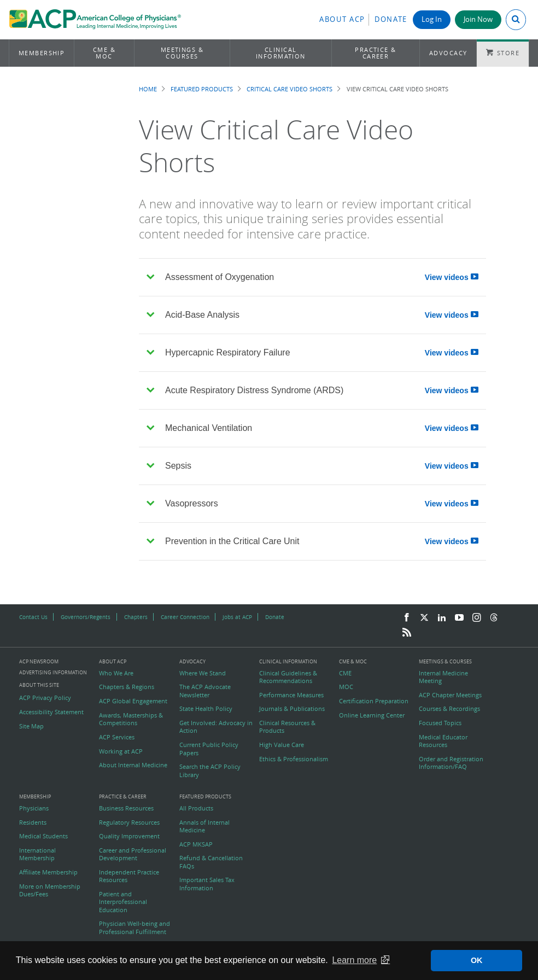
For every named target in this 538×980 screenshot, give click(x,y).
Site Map (31, 726)
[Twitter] (424, 618)
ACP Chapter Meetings (450, 695)
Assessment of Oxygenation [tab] (316, 278)
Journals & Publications (292, 709)
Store (508, 53)
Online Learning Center (372, 715)
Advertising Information (53, 672)
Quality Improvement (129, 836)
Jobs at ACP (237, 617)
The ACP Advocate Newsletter (205, 691)
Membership (42, 53)
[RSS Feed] (407, 633)
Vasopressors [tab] (316, 504)
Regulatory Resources (129, 822)
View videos (452, 277)
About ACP (342, 19)
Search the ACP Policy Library (210, 771)
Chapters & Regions (127, 687)
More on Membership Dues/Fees (50, 890)
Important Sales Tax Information (207, 884)
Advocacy (448, 53)
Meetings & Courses (182, 53)
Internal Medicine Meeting (443, 677)
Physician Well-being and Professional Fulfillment (134, 927)
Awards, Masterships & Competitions (131, 719)
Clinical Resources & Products (287, 727)
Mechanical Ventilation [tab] (316, 428)
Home (148, 89)
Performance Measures (291, 695)
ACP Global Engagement (133, 701)
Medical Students (43, 836)
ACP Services (117, 737)
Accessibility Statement (51, 712)
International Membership (37, 854)
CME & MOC (104, 53)
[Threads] (494, 618)
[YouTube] (459, 618)
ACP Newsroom (39, 662)
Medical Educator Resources (443, 741)
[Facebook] (407, 618)
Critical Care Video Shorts (290, 89)
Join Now (478, 19)
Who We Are (116, 673)
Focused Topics (440, 723)
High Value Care (282, 745)
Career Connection (185, 617)
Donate (391, 19)
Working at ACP (121, 751)
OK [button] (477, 960)
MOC (346, 687)
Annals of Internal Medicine (204, 826)
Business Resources (126, 808)
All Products (196, 808)
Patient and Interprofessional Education (123, 902)
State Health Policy (206, 709)
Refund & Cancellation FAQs (211, 862)
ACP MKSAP (196, 844)
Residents (33, 822)
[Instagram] (477, 618)
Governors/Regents (86, 617)
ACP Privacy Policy (45, 698)
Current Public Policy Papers (209, 749)
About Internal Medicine (133, 765)
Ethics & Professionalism (294, 759)
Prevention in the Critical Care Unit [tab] (316, 542)
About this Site (39, 685)
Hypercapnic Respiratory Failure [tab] (316, 353)
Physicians (34, 808)
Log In (432, 19)
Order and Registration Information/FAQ (451, 763)
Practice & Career (376, 53)
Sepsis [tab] (316, 466)
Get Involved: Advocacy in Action (216, 727)
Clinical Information (281, 53)
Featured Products (202, 89)
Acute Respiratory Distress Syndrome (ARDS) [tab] (316, 391)
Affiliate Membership (48, 872)
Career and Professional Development (133, 854)
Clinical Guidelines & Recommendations (288, 677)
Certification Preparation (374, 701)
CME (345, 673)
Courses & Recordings (449, 709)
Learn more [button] (354, 960)
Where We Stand (203, 673)
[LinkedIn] (442, 618)
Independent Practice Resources (129, 876)
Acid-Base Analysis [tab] (316, 315)
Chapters (136, 617)
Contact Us (33, 617)
